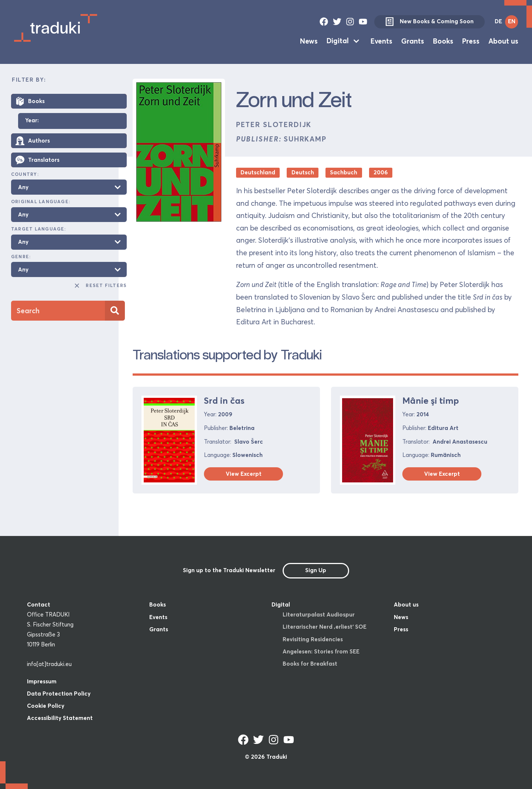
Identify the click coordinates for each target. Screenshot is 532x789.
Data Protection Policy (59, 694)
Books (443, 41)
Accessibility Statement (60, 718)
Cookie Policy (46, 706)
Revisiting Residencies (313, 639)
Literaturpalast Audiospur (319, 614)
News (309, 41)
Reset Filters (100, 286)
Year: (32, 121)
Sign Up (316, 570)
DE (498, 21)
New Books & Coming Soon (429, 22)
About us (503, 41)
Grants (413, 41)
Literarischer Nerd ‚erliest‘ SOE (325, 627)
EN (512, 21)
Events (381, 41)
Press (471, 41)
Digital (338, 41)
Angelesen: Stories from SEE (321, 651)
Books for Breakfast (310, 664)
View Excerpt (244, 474)
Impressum (42, 681)
